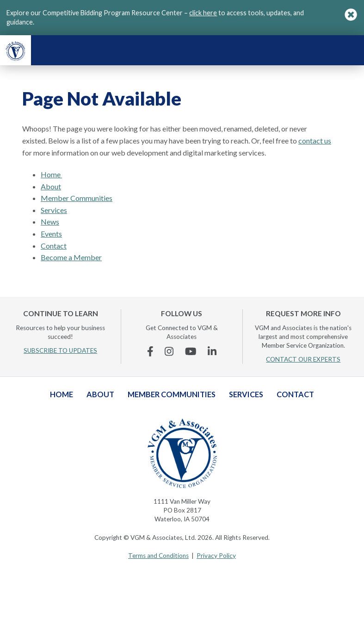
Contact (54, 246)
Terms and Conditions (158, 556)
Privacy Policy (216, 556)
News (50, 222)
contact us (315, 141)
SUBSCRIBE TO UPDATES (60, 350)
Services (54, 210)
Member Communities (77, 198)
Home (51, 174)
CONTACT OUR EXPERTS (303, 359)
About (51, 186)
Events (51, 234)
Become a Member (71, 257)
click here (203, 13)
